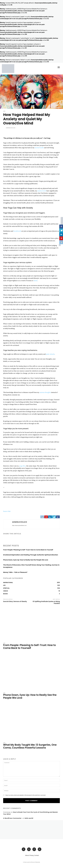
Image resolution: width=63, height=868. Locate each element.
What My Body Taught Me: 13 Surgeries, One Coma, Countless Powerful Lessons (30, 746)
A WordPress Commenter (12, 818)
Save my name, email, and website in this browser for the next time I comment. (26, 795)
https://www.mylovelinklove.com (19, 525)
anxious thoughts (45, 392)
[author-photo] (4, 652)
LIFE (4, 111)
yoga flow (22, 466)
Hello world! (29, 818)
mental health (39, 148)
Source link (7, 511)
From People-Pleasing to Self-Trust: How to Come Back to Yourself (28, 550)
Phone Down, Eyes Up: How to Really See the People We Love (26, 560)
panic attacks (50, 354)
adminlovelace (11, 128)
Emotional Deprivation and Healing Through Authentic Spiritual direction (31, 555)
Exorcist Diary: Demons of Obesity (15, 601)
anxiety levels (42, 191)
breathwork (17, 231)
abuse (36, 281)
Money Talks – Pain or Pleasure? (15, 572)
